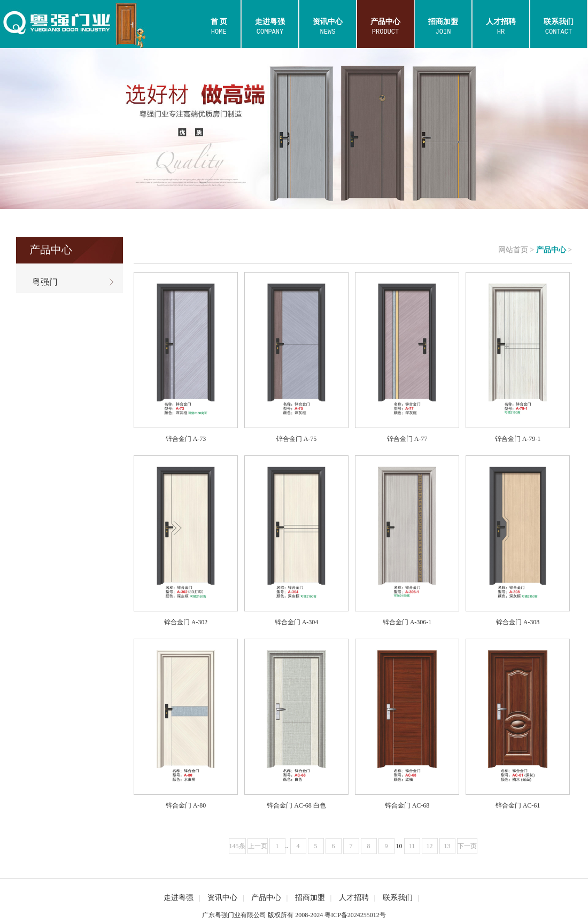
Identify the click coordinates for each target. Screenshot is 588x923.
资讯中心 (222, 898)
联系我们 (398, 898)
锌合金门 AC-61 (518, 805)
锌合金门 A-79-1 (518, 439)
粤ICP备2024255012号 (355, 915)
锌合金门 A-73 (186, 439)
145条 (237, 846)
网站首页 (513, 250)
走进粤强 (179, 898)
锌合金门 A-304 (297, 622)
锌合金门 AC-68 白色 (296, 805)
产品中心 (551, 250)
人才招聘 (354, 898)
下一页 (467, 846)
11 (412, 846)
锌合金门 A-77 (407, 439)
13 (447, 846)
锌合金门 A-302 (186, 622)
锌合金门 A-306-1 (407, 622)
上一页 (258, 846)
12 (430, 846)
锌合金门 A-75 (297, 439)
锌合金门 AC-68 (407, 805)
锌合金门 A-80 (186, 805)
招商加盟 (310, 898)
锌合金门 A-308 (518, 622)
